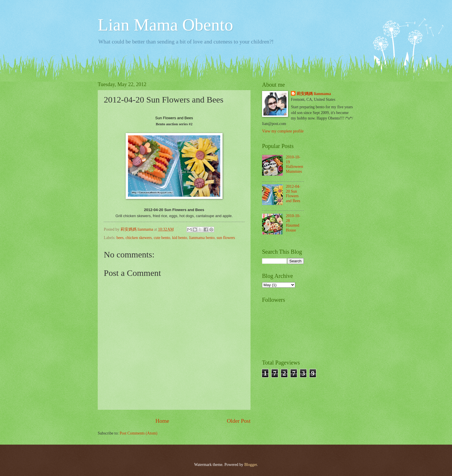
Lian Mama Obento (165, 25)
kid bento (180, 238)
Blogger (251, 465)
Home (162, 421)
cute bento (162, 238)
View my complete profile (283, 131)
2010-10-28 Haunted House (293, 223)
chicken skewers (139, 238)
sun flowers (226, 238)
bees (120, 238)
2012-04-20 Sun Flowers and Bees (293, 194)
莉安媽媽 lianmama (314, 94)
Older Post (239, 421)
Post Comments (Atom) (139, 433)
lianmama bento (202, 238)
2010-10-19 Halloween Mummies (295, 164)
